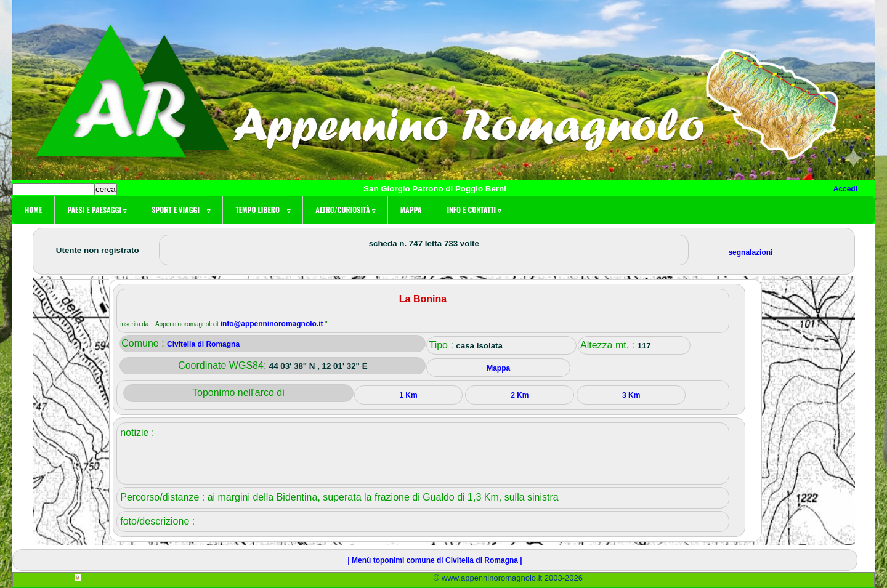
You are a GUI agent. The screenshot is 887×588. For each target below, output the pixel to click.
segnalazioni (750, 252)
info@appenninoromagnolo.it (273, 324)
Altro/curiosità (345, 210)
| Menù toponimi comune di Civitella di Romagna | (435, 560)
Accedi (845, 189)
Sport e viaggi (181, 210)
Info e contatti (474, 210)
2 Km (520, 395)
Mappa (411, 210)
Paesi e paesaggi (97, 210)
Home (33, 210)
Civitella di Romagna (203, 344)
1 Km (408, 395)
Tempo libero (263, 210)
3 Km (631, 395)
